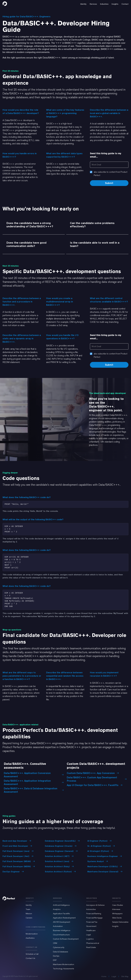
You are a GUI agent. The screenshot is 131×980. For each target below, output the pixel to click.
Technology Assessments (64, 969)
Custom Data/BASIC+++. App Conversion (93, 773)
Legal (88, 935)
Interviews (116, 909)
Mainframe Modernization (64, 964)
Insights (115, 926)
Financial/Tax (92, 922)
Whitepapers (117, 914)
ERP (55, 960)
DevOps (56, 956)
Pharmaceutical (93, 943)
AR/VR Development (62, 922)
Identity (29, 905)
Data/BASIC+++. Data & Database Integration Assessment (34, 790)
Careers (29, 918)
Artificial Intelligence (61, 905)
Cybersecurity (59, 947)
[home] (5, 4)
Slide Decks (117, 918)
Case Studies (118, 905)
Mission (29, 914)
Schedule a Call (32, 954)
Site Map (125, 976)
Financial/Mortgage (94, 918)
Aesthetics (30, 938)
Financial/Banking (94, 914)
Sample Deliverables (120, 922)
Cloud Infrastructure (61, 935)
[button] (83, 4)
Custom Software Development (66, 939)
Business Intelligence (62, 930)
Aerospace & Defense (95, 905)
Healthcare (91, 930)
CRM (55, 943)
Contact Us (30, 958)
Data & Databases (61, 952)
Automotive (91, 909)
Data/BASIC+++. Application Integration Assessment (34, 782)
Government (91, 926)
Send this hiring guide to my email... (106, 155)
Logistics (90, 939)
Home (104, 976)
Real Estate (91, 947)
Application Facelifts (61, 914)
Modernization (32, 934)
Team (28, 909)
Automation (58, 926)
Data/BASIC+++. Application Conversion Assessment (34, 775)
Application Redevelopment (64, 918)
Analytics (57, 909)
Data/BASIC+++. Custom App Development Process (97, 779)
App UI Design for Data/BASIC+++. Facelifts (95, 785)
